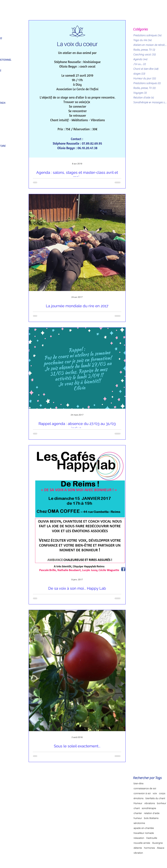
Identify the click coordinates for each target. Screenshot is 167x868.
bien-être (139, 784)
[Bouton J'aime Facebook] (132, 858)
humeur (138, 818)
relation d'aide (152, 813)
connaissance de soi (145, 788)
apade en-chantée (144, 828)
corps (162, 793)
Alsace (161, 848)
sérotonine (139, 823)
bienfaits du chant (155, 798)
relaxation (139, 838)
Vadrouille (152, 838)
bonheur (162, 803)
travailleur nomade (144, 833)
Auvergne (157, 843)
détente (138, 848)
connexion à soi (142, 793)
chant (137, 808)
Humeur (138, 803)
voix (155, 793)
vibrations (150, 803)
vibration (138, 853)
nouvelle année (142, 843)
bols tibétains (151, 818)
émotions (139, 798)
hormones (149, 848)
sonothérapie (149, 808)
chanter (138, 813)
